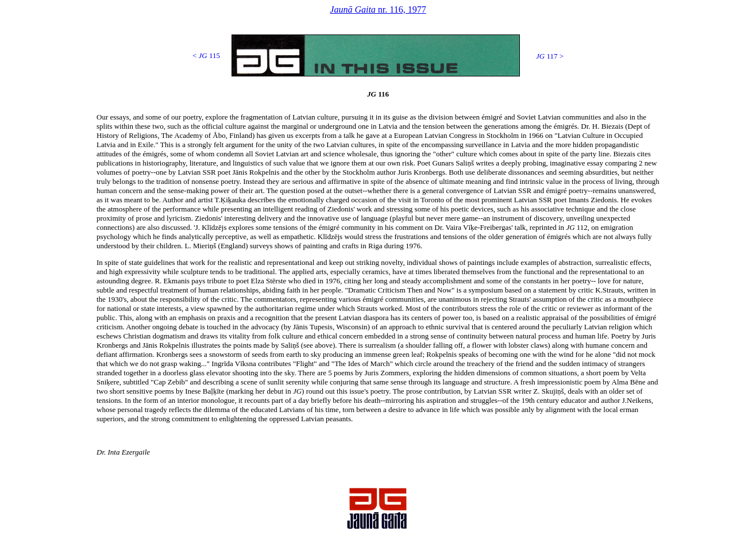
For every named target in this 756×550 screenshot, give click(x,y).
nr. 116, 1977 (378, 9)
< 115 (206, 55)
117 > (550, 56)
